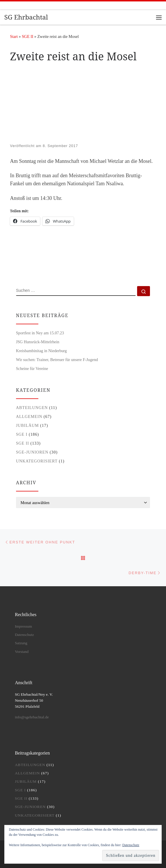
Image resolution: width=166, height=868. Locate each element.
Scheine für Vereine (32, 369)
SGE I (22, 434)
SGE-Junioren (32, 452)
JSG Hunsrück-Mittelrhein (38, 342)
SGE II (27, 36)
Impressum (23, 626)
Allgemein (29, 416)
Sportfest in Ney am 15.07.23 (40, 333)
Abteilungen (32, 408)
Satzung (21, 643)
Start (14, 36)
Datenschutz (24, 635)
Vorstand (22, 652)
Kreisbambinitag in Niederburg (41, 351)
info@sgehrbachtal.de (32, 717)
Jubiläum (27, 425)
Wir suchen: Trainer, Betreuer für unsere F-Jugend (57, 360)
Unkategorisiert (37, 461)
